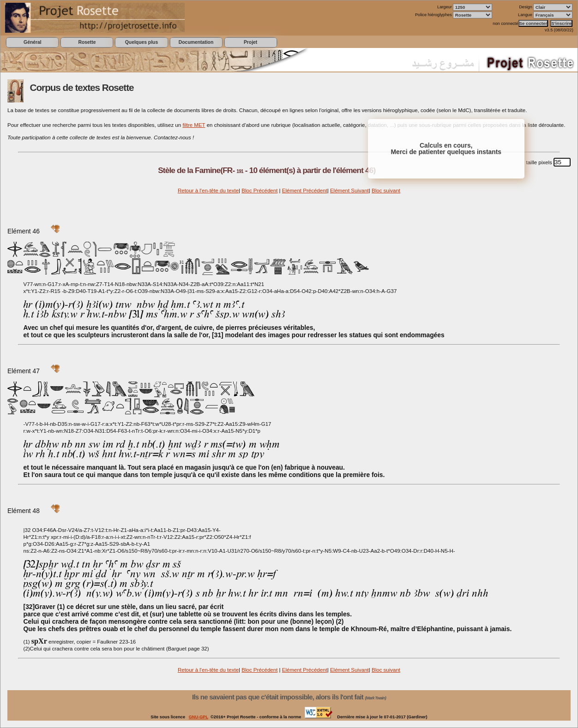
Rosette (87, 42)
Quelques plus (141, 42)
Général (33, 42)
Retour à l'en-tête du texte (208, 191)
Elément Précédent (305, 191)
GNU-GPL (199, 717)
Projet (250, 42)
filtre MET (194, 125)
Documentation (196, 42)
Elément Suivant (349, 191)
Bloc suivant (386, 191)
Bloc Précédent (259, 191)
